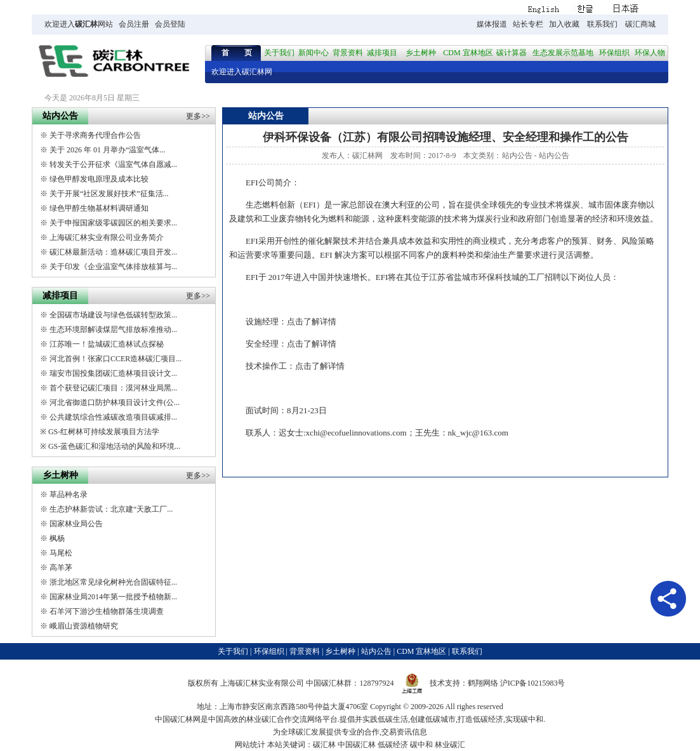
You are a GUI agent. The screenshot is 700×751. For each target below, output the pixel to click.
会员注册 (134, 24)
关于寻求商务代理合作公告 (95, 135)
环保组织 (614, 53)
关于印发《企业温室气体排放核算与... (113, 267)
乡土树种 (421, 53)
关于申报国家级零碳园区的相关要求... (113, 223)
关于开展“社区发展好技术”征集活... (109, 194)
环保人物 (650, 53)
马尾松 (61, 553)
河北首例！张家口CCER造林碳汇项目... (116, 359)
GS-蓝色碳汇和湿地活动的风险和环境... (114, 446)
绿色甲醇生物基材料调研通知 (99, 208)
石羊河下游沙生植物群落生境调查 (107, 611)
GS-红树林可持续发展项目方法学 (104, 432)
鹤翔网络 (483, 683)
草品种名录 (69, 495)
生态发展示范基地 (563, 53)
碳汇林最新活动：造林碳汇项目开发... (113, 252)
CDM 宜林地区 (468, 53)
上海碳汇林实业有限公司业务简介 (107, 237)
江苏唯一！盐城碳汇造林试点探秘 (107, 344)
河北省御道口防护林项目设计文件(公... (115, 402)
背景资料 (348, 53)
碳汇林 (86, 24)
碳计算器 (512, 53)
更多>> (198, 116)
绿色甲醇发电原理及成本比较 (99, 179)
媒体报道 (492, 24)
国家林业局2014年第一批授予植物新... (113, 597)
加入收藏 (564, 24)
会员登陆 (170, 24)
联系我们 (602, 24)
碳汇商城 (640, 24)
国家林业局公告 (76, 524)
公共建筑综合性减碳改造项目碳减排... (113, 417)
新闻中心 (314, 53)
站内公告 (517, 156)
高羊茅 (61, 568)
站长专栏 (528, 24)
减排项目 (382, 53)
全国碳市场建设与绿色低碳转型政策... (113, 315)
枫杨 (57, 538)
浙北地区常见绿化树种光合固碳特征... (113, 582)
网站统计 (250, 745)
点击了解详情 (312, 322)
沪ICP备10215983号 (533, 683)
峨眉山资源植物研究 (84, 626)
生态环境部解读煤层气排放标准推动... (113, 329)
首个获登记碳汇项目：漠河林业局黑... (113, 388)
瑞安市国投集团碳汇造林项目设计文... (113, 373)
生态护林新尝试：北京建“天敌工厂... (111, 509)
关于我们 (279, 53)
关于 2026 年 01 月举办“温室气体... (107, 150)
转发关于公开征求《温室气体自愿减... (113, 164)
